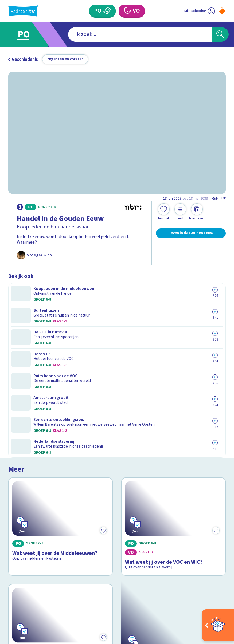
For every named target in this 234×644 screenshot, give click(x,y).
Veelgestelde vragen (33, 507)
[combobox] (108, 34)
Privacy (17, 522)
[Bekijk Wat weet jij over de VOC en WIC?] (173, 326)
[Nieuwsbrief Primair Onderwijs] (171, 526)
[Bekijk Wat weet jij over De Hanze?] (61, 405)
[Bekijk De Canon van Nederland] (173, 405)
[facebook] (11, 591)
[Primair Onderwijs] (107, 11)
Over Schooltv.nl (28, 515)
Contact (18, 499)
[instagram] (23, 591)
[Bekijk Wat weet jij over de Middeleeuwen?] (61, 326)
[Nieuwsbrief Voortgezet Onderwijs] (171, 545)
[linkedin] (34, 591)
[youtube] (46, 591)
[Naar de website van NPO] (222, 11)
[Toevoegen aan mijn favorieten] (164, 212)
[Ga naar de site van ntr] (218, 606)
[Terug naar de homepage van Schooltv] (23, 11)
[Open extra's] (218, 625)
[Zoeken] (220, 34)
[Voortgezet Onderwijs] (127, 11)
